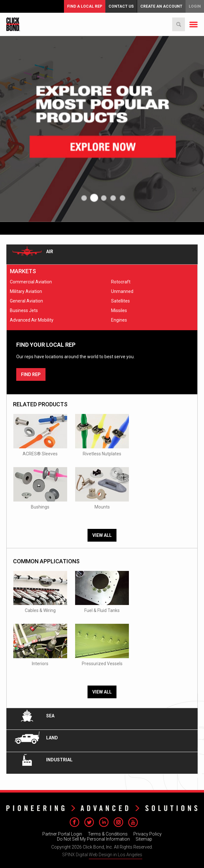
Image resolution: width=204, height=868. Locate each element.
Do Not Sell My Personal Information (93, 839)
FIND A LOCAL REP (85, 6)
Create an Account (161, 6)
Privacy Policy (148, 834)
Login (195, 6)
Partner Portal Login (62, 834)
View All (102, 535)
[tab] (102, 254)
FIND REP (31, 374)
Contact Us (121, 6)
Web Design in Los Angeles (116, 855)
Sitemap (144, 839)
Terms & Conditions (108, 834)
